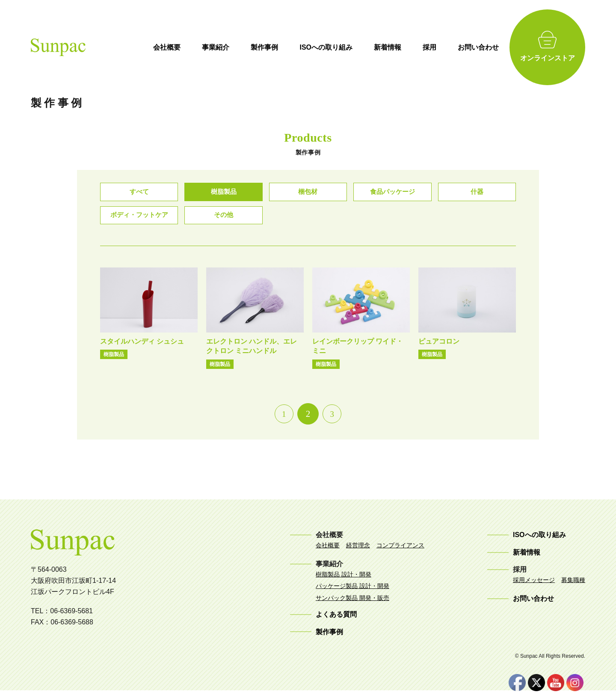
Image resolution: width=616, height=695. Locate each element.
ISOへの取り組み (351, 47)
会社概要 (192, 47)
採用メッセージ (534, 584)
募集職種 (573, 584)
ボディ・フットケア (139, 218)
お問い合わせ (503, 47)
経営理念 (358, 549)
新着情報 (412, 47)
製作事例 (289, 47)
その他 (224, 218)
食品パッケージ (392, 193)
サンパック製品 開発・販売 (352, 602)
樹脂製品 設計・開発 (344, 579)
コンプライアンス (400, 549)
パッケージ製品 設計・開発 (352, 590)
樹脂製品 (224, 193)
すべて (139, 193)
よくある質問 (336, 619)
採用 (454, 47)
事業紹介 (240, 47)
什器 (477, 193)
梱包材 (308, 193)
